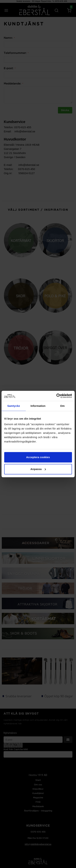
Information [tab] (38, 406)
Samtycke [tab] (14, 406)
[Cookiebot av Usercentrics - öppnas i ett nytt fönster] (56, 396)
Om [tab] (62, 406)
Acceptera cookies (38, 457)
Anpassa (38, 469)
